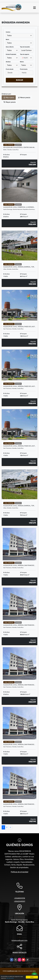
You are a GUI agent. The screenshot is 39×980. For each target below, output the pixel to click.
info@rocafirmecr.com (19, 940)
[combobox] (19, 36)
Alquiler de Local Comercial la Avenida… (19, 207)
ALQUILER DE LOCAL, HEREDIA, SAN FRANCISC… (19, 565)
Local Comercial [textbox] (27, 50)
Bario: (7, 39)
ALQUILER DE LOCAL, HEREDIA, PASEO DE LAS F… (19, 327)
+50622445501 (19, 901)
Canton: (8, 32)
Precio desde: (10, 69)
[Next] (10, 827)
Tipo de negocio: (25, 54)
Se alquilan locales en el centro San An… (19, 147)
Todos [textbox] (9, 36)
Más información (10, 978)
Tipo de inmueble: (25, 47)
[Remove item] (23, 58)
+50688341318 (19, 898)
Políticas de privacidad (19, 872)
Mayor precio (10, 102)
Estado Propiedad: (11, 54)
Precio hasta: (24, 69)
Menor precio (24, 98)
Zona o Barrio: (10, 47)
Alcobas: (8, 62)
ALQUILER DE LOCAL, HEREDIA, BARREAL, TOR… (19, 267)
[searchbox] (22, 61)
